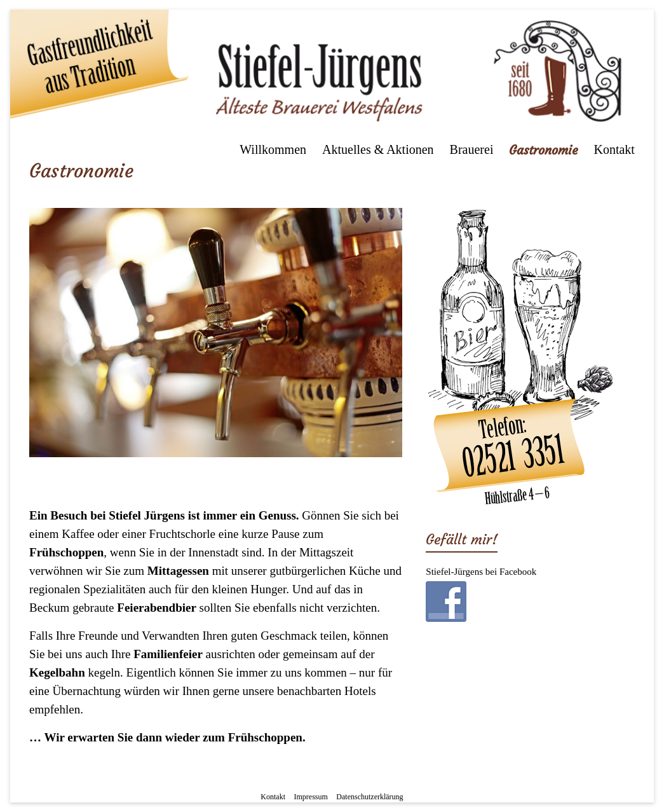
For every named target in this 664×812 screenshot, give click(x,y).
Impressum (311, 797)
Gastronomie (543, 150)
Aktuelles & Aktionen (378, 149)
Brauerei (472, 149)
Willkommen (273, 149)
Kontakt (614, 149)
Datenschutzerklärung (369, 797)
